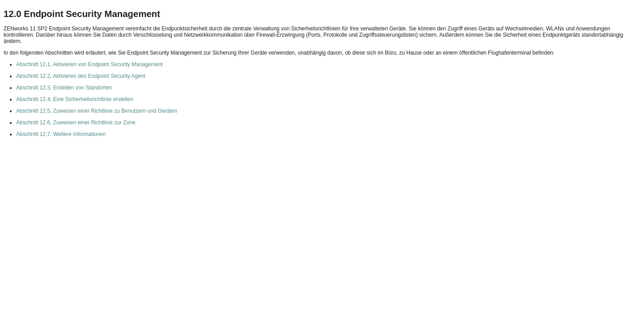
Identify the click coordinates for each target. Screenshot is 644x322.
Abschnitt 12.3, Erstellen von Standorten (64, 88)
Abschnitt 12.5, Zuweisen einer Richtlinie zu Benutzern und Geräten (97, 111)
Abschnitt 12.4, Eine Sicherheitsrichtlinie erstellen (75, 99)
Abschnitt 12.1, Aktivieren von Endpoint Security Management (89, 64)
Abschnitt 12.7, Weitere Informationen (61, 134)
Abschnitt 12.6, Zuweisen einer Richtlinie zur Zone (76, 123)
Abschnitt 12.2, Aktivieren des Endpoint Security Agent (81, 76)
